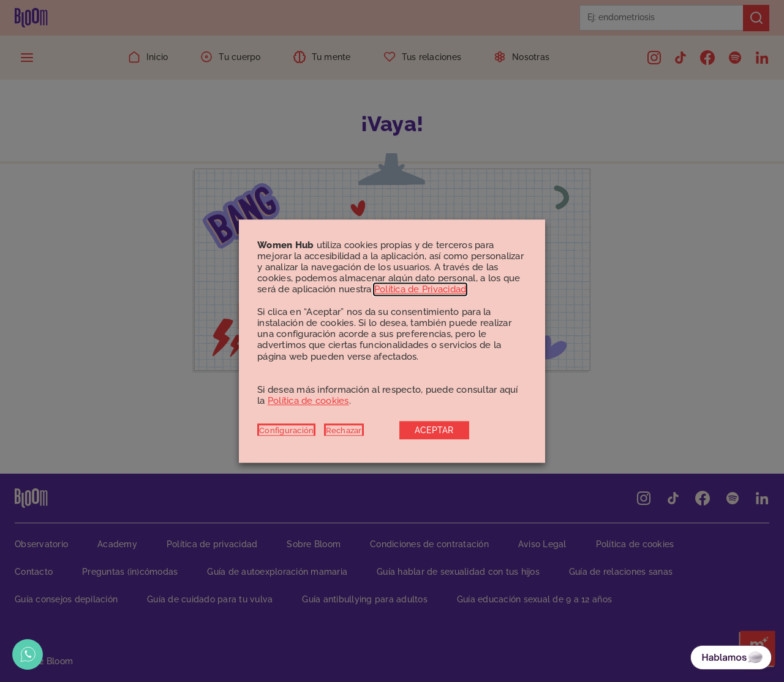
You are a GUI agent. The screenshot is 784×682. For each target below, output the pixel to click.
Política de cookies (308, 401)
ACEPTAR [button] (434, 430)
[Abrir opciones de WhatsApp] (28, 654)
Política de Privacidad (420, 290)
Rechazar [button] (344, 430)
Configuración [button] (286, 430)
